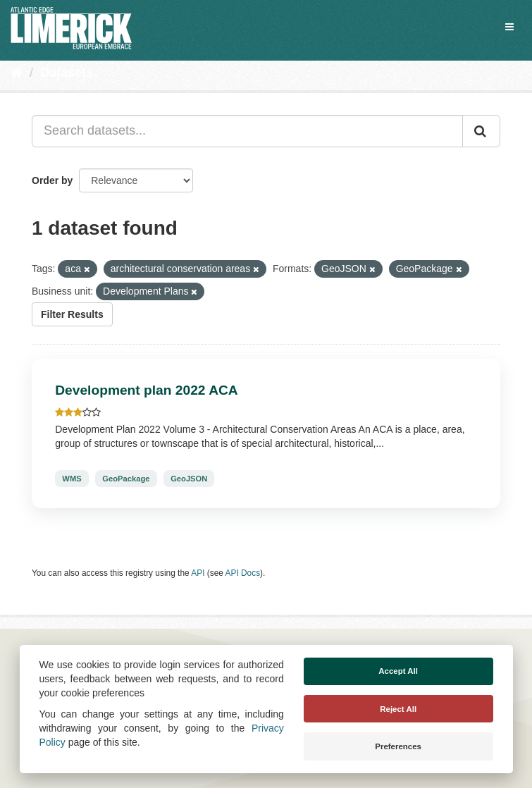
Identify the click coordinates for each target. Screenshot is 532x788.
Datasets (67, 73)
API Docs (243, 573)
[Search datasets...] (247, 131)
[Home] (17, 73)
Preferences (398, 746)
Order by (52, 180)
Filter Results (72, 314)
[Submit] (481, 131)
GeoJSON (189, 479)
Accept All (398, 671)
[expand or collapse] (509, 27)
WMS (72, 479)
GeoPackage (126, 479)
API (198, 573)
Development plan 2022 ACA (146, 390)
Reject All (398, 709)
